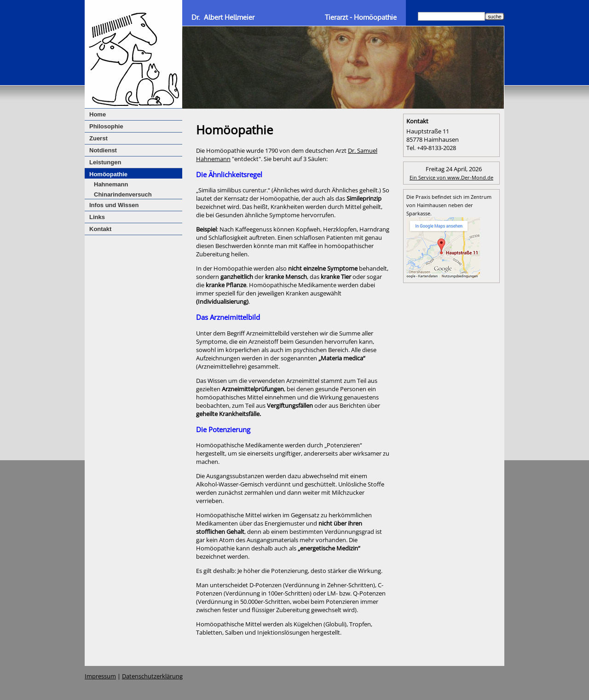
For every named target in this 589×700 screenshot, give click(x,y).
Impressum (100, 676)
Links (97, 217)
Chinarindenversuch (123, 194)
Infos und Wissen (114, 205)
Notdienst (103, 150)
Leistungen (105, 162)
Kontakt (100, 229)
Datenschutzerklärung (152, 676)
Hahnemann (111, 184)
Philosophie (106, 126)
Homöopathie (108, 174)
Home (98, 114)
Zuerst (98, 138)
